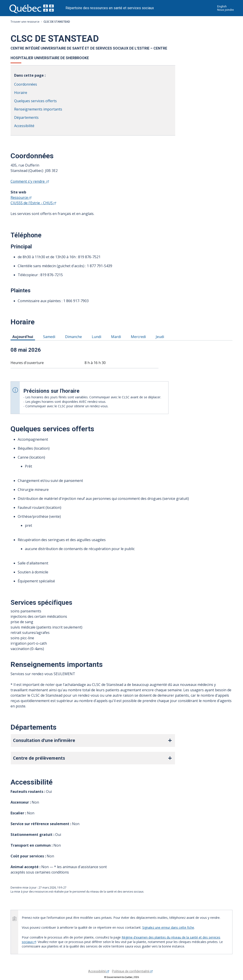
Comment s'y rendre (30, 181)
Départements (26, 117)
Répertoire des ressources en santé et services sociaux (110, 8)
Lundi (97, 336)
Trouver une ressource (25, 22)
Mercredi (139, 336)
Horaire (21, 93)
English (222, 6)
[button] (93, 740)
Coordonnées (26, 84)
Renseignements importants (38, 109)
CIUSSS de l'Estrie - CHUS (33, 203)
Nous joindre (225, 10)
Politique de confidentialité (132, 971)
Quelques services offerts (35, 101)
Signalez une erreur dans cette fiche (168, 927)
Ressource (21, 197)
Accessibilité (24, 126)
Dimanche (74, 336)
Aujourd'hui (24, 336)
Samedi (50, 336)
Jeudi (161, 336)
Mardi (117, 336)
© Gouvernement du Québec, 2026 (122, 977)
